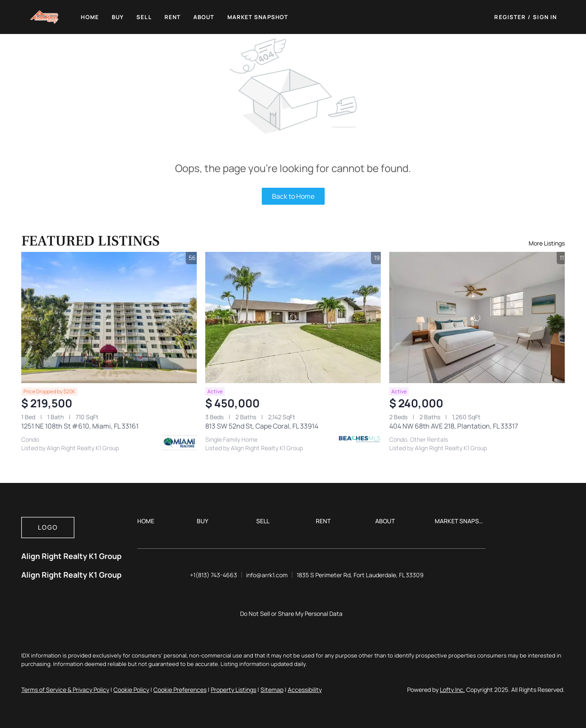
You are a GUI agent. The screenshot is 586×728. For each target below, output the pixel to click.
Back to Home (293, 196)
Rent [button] (173, 17)
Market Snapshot (258, 17)
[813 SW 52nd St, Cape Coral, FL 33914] (293, 318)
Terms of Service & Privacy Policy (65, 690)
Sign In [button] (545, 17)
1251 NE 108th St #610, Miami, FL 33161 (80, 426)
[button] (45, 17)
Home (90, 17)
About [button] (204, 17)
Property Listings (234, 690)
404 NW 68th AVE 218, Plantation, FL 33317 (454, 426)
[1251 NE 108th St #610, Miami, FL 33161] (109, 318)
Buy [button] (118, 17)
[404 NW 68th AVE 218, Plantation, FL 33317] (477, 318)
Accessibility (305, 690)
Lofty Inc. (452, 690)
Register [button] (510, 17)
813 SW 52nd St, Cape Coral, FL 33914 (262, 426)
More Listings (547, 243)
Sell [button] (144, 17)
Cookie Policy (131, 690)
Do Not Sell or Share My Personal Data (291, 614)
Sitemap (272, 690)
